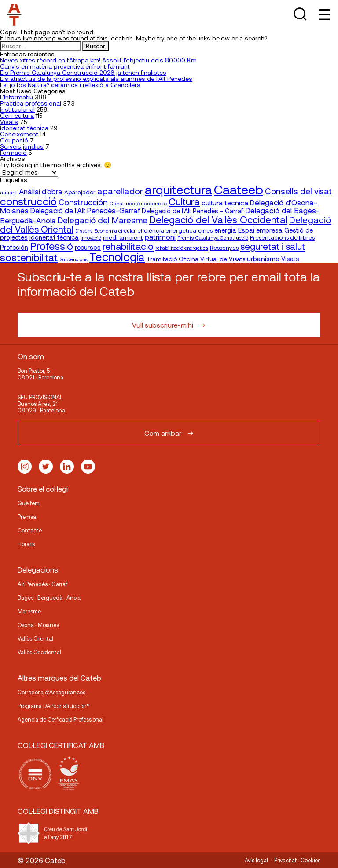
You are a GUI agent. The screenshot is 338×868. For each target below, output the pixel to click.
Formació (13, 152)
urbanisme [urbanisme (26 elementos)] (263, 259)
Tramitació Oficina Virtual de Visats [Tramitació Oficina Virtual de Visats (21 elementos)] (196, 259)
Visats (9, 122)
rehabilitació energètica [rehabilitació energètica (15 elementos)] (182, 248)
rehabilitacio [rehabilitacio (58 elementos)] (128, 246)
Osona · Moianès (38, 625)
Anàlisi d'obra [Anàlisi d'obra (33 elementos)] (41, 191)
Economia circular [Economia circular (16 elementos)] (115, 230)
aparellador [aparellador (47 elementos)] (120, 191)
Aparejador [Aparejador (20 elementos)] (80, 192)
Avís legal (256, 860)
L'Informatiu (17, 97)
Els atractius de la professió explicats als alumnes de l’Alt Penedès (96, 78)
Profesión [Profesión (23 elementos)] (14, 247)
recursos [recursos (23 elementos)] (88, 247)
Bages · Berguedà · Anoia (49, 598)
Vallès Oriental (35, 638)
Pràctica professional (31, 103)
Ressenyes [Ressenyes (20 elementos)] (224, 248)
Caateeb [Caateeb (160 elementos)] (239, 189)
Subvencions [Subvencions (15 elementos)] (73, 259)
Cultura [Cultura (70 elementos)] (184, 201)
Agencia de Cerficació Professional (61, 719)
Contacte (30, 530)
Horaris (26, 544)
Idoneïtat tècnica (24, 128)
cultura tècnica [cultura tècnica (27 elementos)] (225, 202)
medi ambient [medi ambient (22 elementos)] (123, 237)
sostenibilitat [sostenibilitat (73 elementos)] (29, 257)
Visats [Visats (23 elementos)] (290, 259)
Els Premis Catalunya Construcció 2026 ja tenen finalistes (83, 72)
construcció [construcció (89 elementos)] (28, 201)
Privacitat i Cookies (297, 860)
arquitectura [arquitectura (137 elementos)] (178, 190)
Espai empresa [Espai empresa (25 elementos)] (260, 230)
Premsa (27, 517)
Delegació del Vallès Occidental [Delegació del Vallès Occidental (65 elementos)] (218, 219)
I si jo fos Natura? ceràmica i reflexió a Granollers (70, 85)
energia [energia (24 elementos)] (225, 230)
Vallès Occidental (39, 652)
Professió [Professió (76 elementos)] (51, 246)
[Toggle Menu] (324, 14)
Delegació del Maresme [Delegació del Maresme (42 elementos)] (103, 220)
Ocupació (14, 140)
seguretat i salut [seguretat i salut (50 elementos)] (273, 246)
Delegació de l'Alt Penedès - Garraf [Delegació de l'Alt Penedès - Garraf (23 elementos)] (193, 211)
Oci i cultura (17, 115)
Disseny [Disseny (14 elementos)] (84, 231)
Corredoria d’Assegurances (51, 692)
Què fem (29, 503)
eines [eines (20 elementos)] (205, 230)
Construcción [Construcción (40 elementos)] (83, 202)
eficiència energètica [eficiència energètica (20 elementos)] (167, 230)
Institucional (17, 109)
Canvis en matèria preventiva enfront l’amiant (65, 66)
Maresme (29, 611)
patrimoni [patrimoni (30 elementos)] (160, 237)
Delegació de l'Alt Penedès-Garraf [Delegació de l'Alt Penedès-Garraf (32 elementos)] (85, 210)
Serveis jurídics (22, 146)
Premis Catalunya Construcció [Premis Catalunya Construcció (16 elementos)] (213, 237)
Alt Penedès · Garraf (42, 584)
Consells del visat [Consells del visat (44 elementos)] (298, 191)
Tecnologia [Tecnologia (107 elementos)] (117, 257)
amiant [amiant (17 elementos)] (9, 192)
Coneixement (19, 134)
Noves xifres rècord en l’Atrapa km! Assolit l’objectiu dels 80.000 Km (98, 60)
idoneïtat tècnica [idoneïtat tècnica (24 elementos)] (54, 237)
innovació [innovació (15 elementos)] (91, 238)
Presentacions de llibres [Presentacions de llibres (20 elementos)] (282, 237)
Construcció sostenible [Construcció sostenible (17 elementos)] (138, 203)
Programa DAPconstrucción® (54, 706)
